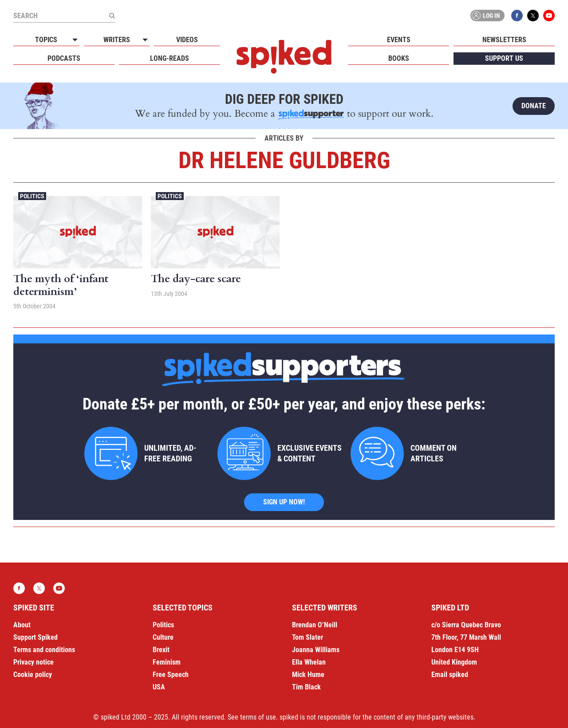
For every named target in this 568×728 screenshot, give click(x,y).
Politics (32, 196)
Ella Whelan (309, 662)
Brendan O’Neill (315, 625)
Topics (46, 40)
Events (399, 40)
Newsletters (504, 40)
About (22, 625)
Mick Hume (308, 675)
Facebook (517, 16)
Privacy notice (34, 662)
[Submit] (112, 16)
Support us (504, 58)
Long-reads (170, 58)
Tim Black (306, 687)
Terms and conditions (44, 650)
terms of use (258, 717)
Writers (117, 40)
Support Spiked (35, 637)
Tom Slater (308, 637)
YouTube (549, 16)
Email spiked (450, 675)
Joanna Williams (316, 650)
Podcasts (64, 58)
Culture (163, 637)
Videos (187, 40)
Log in (486, 16)
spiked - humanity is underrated (284, 57)
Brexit (161, 650)
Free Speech (171, 675)
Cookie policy (33, 675)
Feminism (167, 662)
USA (159, 687)
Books (399, 58)
